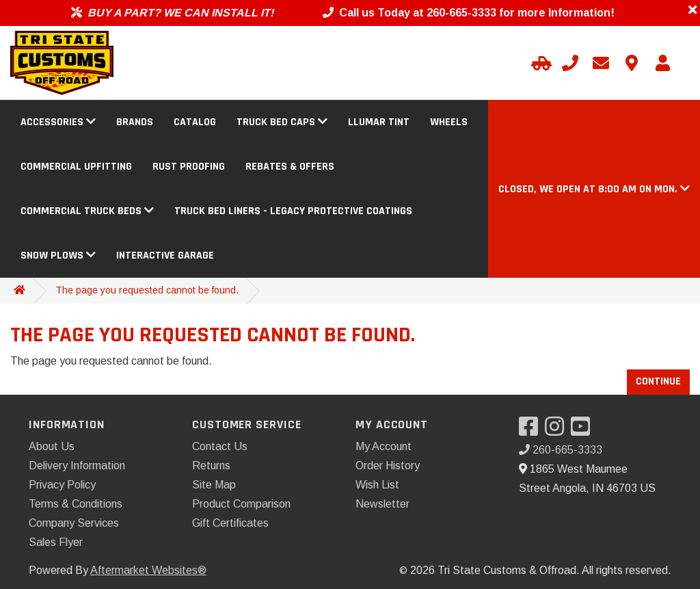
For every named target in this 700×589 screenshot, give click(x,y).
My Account (383, 446)
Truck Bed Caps (282, 122)
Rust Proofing (189, 167)
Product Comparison (241, 504)
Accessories (58, 122)
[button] (594, 189)
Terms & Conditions (76, 504)
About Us (52, 446)
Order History (388, 466)
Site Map (214, 485)
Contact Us (220, 446)
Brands (135, 122)
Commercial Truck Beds (87, 211)
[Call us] (570, 63)
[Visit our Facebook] (532, 431)
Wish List (377, 485)
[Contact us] (632, 63)
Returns (211, 466)
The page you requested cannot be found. (147, 290)
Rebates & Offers (290, 167)
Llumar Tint (379, 122)
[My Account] (662, 63)
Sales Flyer (56, 542)
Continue (658, 381)
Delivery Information (77, 466)
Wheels (449, 122)
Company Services (74, 523)
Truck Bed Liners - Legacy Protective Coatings (293, 211)
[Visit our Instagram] (558, 431)
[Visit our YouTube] (584, 431)
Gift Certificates (230, 523)
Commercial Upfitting (76, 167)
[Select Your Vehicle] (539, 63)
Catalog (195, 122)
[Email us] (601, 63)
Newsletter (382, 504)
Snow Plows (58, 256)
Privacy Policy (62, 485)
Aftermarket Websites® (148, 570)
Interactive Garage (165, 256)
